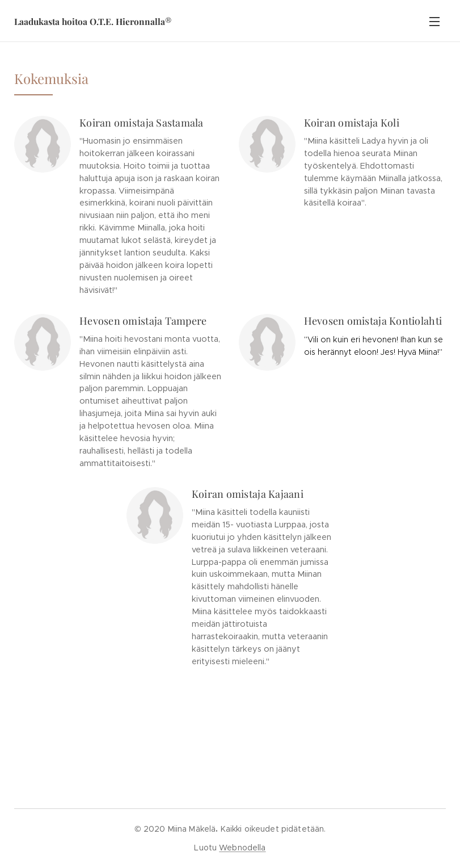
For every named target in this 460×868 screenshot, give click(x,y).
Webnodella (242, 848)
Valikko (434, 22)
